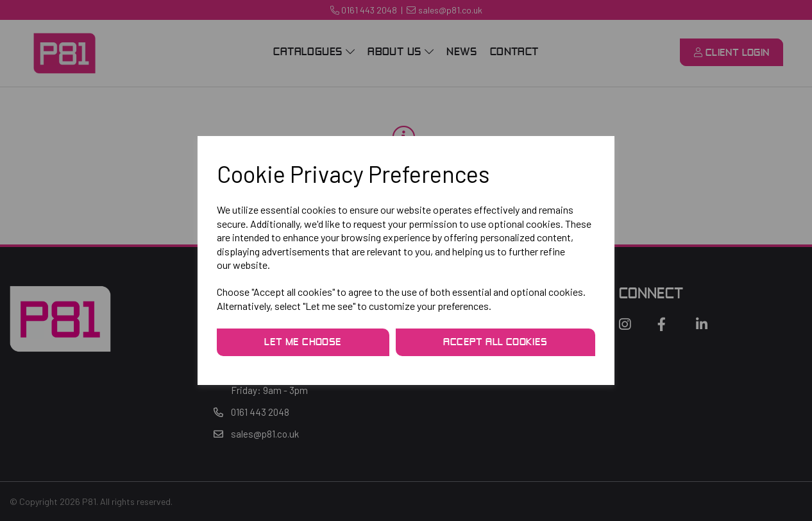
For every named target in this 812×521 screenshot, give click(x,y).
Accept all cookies (495, 343)
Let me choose (303, 343)
